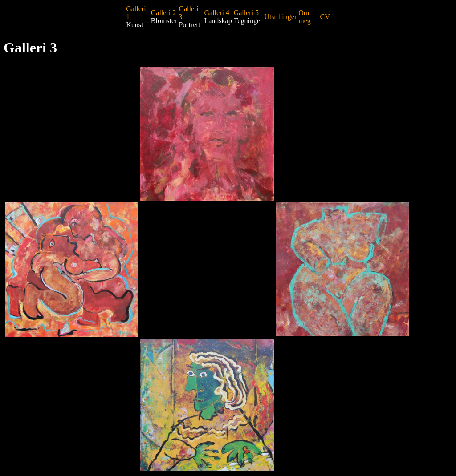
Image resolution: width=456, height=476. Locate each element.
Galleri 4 (216, 13)
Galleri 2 (163, 13)
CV (325, 17)
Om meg (305, 17)
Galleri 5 (246, 13)
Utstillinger (280, 17)
